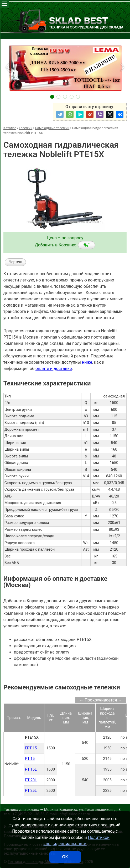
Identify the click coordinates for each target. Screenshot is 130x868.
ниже (87, 362)
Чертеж (15, 262)
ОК (65, 857)
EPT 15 (31, 748)
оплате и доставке (54, 369)
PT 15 (30, 759)
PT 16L (31, 769)
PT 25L (31, 791)
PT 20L (31, 780)
